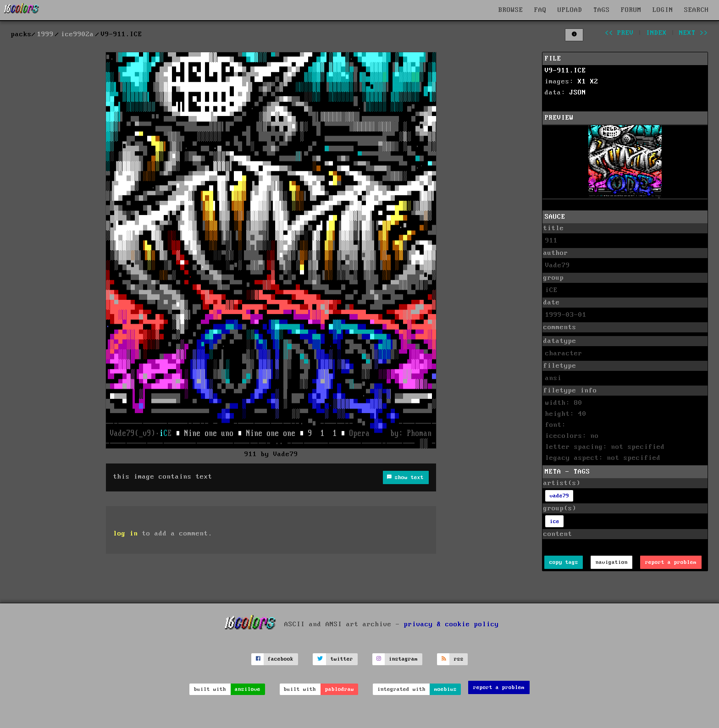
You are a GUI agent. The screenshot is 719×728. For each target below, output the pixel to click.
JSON (578, 93)
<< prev (619, 33)
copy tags (564, 562)
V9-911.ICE (565, 71)
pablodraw (340, 689)
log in (126, 534)
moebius (445, 689)
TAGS (602, 10)
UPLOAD (570, 10)
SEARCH (697, 10)
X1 (582, 82)
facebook (281, 659)
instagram (403, 659)
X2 (594, 82)
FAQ (540, 10)
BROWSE (511, 10)
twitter (342, 659)
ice (555, 521)
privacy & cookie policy (451, 624)
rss (459, 659)
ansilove (248, 689)
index (656, 33)
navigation (612, 562)
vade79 (559, 496)
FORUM (631, 10)
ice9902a (77, 34)
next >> (694, 33)
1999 (45, 34)
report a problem (671, 562)
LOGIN (663, 10)
